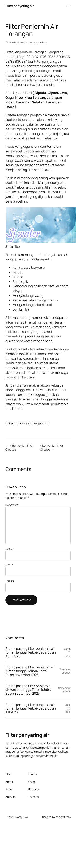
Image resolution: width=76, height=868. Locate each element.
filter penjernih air (37, 42)
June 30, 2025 (68, 708)
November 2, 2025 (65, 671)
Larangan (23, 423)
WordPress (65, 817)
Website (10, 581)
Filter (10, 423)
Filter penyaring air (19, 6)
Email (9, 565)
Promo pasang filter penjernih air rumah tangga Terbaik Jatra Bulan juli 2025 (31, 708)
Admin (21, 42)
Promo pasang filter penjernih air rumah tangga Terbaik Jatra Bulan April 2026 (31, 652)
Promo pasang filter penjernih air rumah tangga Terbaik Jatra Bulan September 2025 (28, 690)
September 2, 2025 (64, 690)
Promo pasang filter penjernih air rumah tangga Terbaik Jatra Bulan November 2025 (30, 671)
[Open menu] (68, 6)
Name (9, 549)
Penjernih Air (41, 423)
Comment (12, 505)
